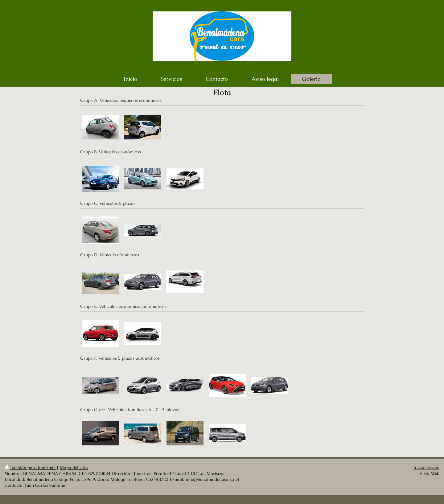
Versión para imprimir (31, 468)
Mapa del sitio (74, 468)
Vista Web (429, 473)
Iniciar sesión (426, 467)
